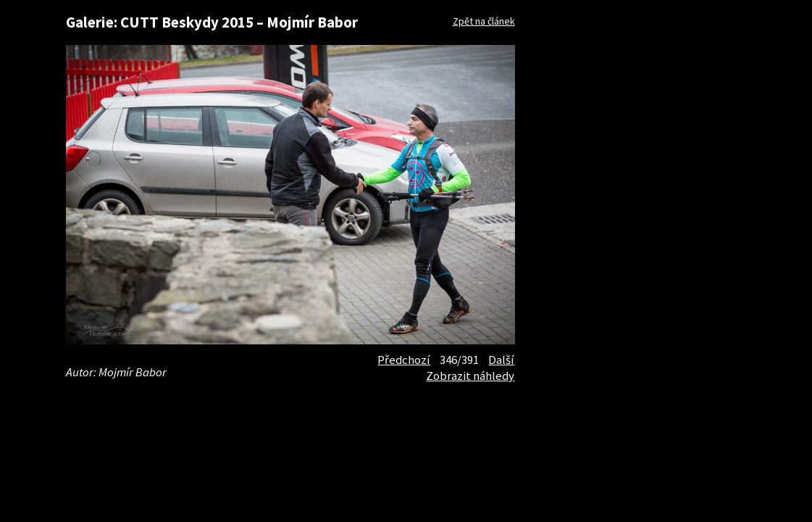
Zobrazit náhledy (470, 376)
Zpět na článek (484, 21)
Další (501, 360)
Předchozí (404, 360)
